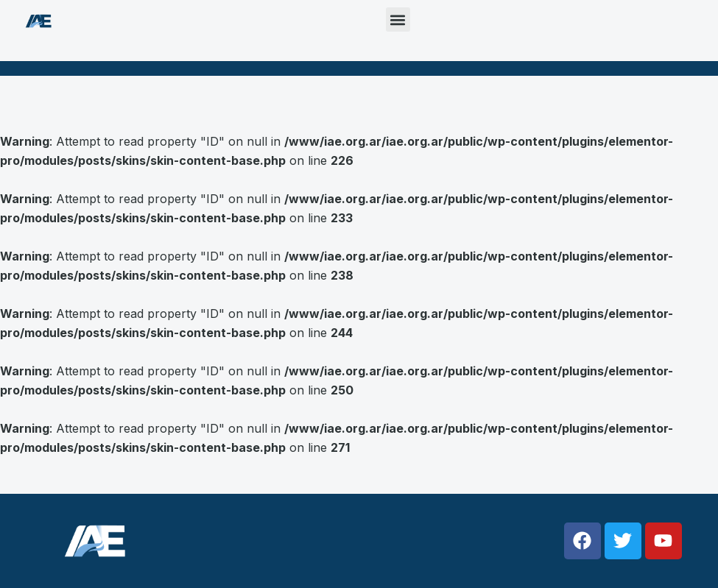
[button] (398, 20)
